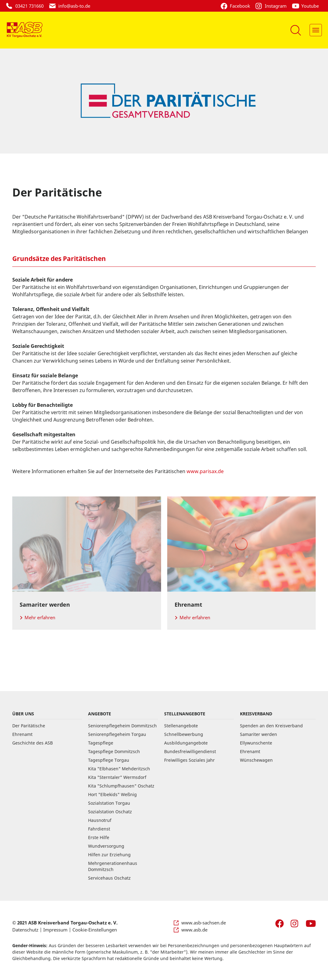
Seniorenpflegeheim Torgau (117, 734)
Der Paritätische (29, 726)
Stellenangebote (181, 726)
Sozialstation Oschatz (110, 812)
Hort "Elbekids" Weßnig (112, 794)
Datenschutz (25, 930)
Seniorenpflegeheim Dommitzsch (122, 726)
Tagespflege (101, 743)
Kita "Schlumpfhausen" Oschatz (121, 786)
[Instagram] (273, 6)
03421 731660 (29, 6)
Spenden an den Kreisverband (271, 726)
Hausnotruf (100, 820)
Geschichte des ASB (33, 743)
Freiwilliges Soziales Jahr (189, 760)
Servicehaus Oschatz (109, 878)
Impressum (55, 930)
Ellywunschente (256, 743)
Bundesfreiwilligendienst (190, 751)
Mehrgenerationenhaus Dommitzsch (113, 866)
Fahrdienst (99, 829)
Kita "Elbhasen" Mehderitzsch (119, 769)
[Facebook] (237, 6)
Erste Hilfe (99, 837)
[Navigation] (316, 30)
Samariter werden (259, 734)
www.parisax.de (205, 471)
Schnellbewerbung (184, 734)
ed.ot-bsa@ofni (74, 6)
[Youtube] (307, 6)
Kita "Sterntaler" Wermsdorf (117, 777)
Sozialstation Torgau (109, 803)
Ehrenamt (22, 734)
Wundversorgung (106, 846)
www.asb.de (194, 930)
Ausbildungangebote (186, 743)
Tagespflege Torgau (109, 760)
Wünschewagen (256, 760)
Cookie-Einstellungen (95, 930)
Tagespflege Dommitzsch (114, 751)
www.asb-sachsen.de (204, 923)
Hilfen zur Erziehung (109, 855)
